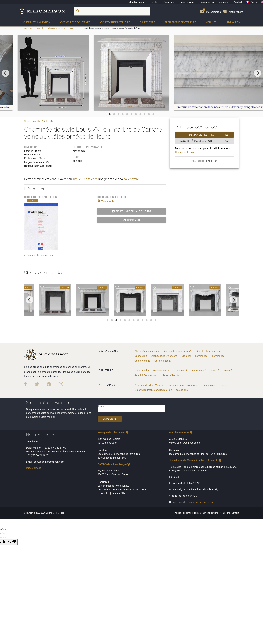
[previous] (5, 73)
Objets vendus (142, 361)
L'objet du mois (187, 2)
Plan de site (225, 513)
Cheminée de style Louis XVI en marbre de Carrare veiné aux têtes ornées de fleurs (110, 28)
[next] (258, 73)
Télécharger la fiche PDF (132, 211)
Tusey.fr (228, 371)
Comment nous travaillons (183, 385)
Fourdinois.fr (199, 371)
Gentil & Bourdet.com (146, 375)
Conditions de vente (209, 513)
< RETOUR (28, 28)
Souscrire (110, 419)
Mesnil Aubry (106, 201)
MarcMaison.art (137, 2)
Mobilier (211, 22)
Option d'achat (163, 361)
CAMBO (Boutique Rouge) (114, 464)
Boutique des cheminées (113, 433)
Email (101, 406)
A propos (224, 2)
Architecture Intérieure (115, 22)
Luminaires (233, 22)
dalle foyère (131, 179)
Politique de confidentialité (187, 513)
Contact (238, 2)
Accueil (40, 28)
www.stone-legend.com (200, 502)
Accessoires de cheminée (75, 22)
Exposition (169, 2)
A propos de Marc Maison (149, 385)
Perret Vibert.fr (171, 375)
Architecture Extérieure (180, 22)
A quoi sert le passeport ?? (39, 256)
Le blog (155, 2)
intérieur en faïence (85, 179)
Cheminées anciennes (37, 22)
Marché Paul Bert (181, 433)
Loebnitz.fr (182, 371)
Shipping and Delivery (214, 385)
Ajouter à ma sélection (204, 141)
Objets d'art (147, 22)
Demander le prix (209, 135)
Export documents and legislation (153, 390)
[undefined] (12, 542)
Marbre (73, 28)
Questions (182, 390)
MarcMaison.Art (162, 371)
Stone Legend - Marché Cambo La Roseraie (196, 461)
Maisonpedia (207, 2)
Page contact (33, 468)
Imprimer (132, 220)
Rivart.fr (215, 371)
